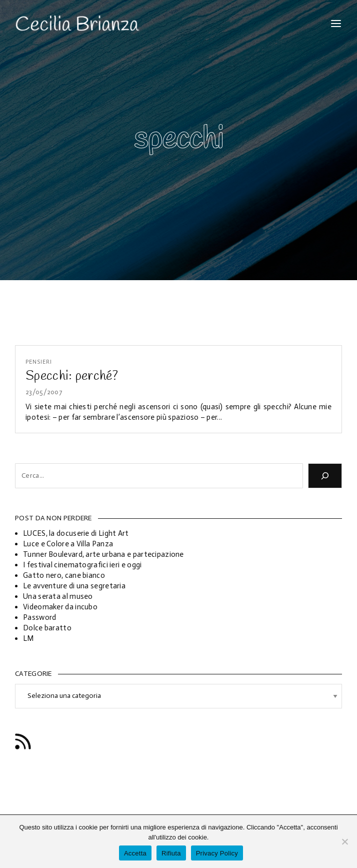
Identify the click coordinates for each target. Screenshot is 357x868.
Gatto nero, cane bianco (64, 575)
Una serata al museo (58, 596)
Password (39, 617)
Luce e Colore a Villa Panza (68, 544)
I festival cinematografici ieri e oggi (82, 565)
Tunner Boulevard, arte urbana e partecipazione (103, 554)
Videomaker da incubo (60, 607)
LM (28, 638)
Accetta (135, 853)
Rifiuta (171, 853)
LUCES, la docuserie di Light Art (76, 533)
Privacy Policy (217, 853)
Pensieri (39, 362)
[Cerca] (325, 476)
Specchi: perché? (72, 376)
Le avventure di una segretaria (74, 586)
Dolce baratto (47, 628)
